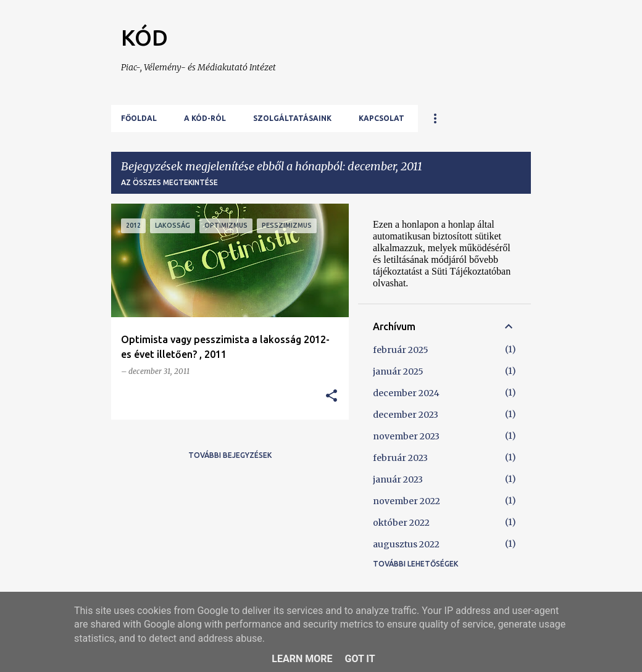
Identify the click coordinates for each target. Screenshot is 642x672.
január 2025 (398, 371)
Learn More (302, 659)
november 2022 (406, 501)
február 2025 (401, 350)
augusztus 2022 (406, 544)
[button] (331, 396)
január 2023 (398, 479)
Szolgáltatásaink (292, 118)
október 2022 (401, 523)
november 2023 (406, 436)
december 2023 (406, 415)
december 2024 (406, 393)
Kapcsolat (381, 118)
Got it (360, 659)
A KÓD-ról (205, 118)
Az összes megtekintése (169, 182)
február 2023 (400, 458)
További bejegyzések (230, 455)
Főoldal (139, 118)
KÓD (144, 37)
